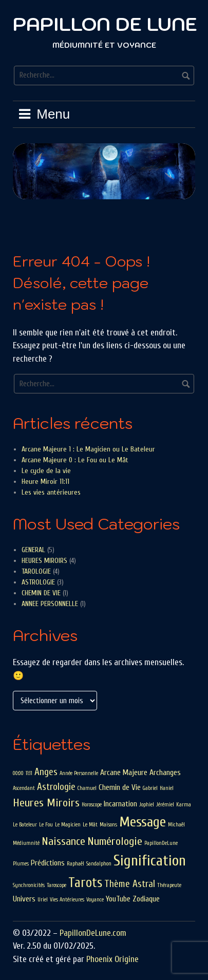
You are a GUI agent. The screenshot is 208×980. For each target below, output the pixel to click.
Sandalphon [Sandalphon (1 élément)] (99, 864)
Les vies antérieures (51, 492)
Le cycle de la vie (46, 471)
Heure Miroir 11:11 (45, 482)
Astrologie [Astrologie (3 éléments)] (56, 787)
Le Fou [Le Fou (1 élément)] (46, 825)
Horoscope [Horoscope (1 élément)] (92, 805)
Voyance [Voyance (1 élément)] (95, 900)
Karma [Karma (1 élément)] (184, 805)
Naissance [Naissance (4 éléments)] (63, 841)
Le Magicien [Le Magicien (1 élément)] (68, 825)
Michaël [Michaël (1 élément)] (176, 825)
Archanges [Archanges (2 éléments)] (165, 772)
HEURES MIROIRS (44, 561)
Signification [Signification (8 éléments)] (150, 861)
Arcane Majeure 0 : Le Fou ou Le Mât (75, 460)
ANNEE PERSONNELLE (50, 604)
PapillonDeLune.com (93, 933)
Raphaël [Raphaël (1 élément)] (75, 864)
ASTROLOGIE (38, 582)
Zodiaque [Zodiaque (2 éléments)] (146, 899)
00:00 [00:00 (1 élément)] (18, 773)
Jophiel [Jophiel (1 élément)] (147, 805)
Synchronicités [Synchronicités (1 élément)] (29, 885)
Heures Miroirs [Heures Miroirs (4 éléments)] (46, 803)
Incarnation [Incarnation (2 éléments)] (120, 804)
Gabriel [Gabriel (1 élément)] (150, 788)
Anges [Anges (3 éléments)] (46, 772)
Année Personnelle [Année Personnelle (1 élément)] (79, 773)
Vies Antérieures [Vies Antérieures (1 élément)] (67, 900)
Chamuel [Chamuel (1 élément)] (87, 788)
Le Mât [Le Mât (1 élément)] (90, 825)
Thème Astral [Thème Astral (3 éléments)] (130, 884)
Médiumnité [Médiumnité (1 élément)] (26, 843)
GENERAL (33, 550)
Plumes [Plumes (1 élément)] (21, 864)
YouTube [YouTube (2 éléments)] (118, 899)
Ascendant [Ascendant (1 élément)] (24, 788)
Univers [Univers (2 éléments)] (24, 899)
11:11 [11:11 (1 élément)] (29, 773)
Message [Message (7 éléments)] (143, 822)
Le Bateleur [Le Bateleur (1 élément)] (25, 825)
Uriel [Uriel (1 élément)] (43, 900)
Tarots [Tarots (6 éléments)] (85, 883)
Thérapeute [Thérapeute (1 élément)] (169, 885)
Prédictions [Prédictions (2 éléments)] (48, 863)
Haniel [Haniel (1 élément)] (167, 788)
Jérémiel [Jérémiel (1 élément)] (165, 805)
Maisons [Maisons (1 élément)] (108, 825)
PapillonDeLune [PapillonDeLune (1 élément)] (161, 843)
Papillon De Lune (105, 24)
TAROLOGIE (36, 571)
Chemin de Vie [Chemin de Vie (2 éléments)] (120, 787)
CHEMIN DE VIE (41, 593)
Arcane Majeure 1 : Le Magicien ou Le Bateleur (88, 449)
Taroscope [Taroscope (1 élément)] (56, 885)
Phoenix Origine (112, 959)
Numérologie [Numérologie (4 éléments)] (115, 841)
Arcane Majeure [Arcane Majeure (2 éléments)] (124, 772)
